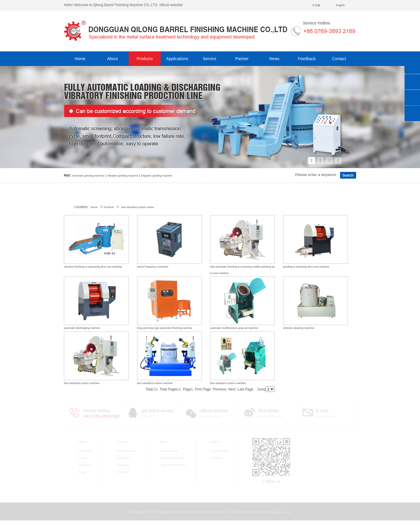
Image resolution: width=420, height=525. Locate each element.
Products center (126, 450)
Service (210, 59)
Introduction (85, 450)
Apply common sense (173, 464)
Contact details (219, 450)
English (340, 5)
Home (80, 59)
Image (82, 471)
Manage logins (281, 511)
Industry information (172, 457)
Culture (83, 457)
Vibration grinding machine (123, 176)
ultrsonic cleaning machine (299, 328)
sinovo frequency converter (153, 267)
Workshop (123, 464)
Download (123, 471)
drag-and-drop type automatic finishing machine (165, 328)
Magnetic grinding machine (157, 176)
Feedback (307, 59)
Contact (339, 59)
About (112, 59)
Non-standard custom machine (82, 383)
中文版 (316, 5)
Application (124, 457)
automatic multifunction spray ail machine (234, 328)
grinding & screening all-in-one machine (306, 267)
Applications (177, 59)
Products (145, 59)
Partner (242, 59)
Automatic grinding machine (88, 176)
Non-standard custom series (138, 207)
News (274, 59)
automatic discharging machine (82, 328)
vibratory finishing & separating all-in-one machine (93, 267)
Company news (169, 450)
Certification (85, 464)
